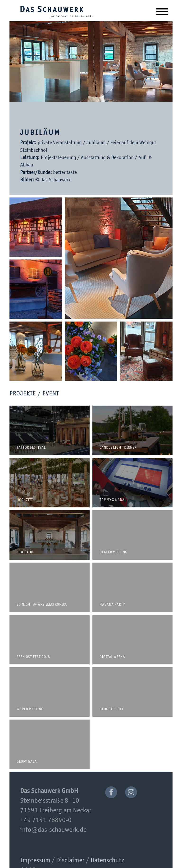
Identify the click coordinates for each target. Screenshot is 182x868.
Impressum (35, 860)
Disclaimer (70, 860)
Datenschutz (107, 860)
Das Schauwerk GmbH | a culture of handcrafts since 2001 (57, 12)
